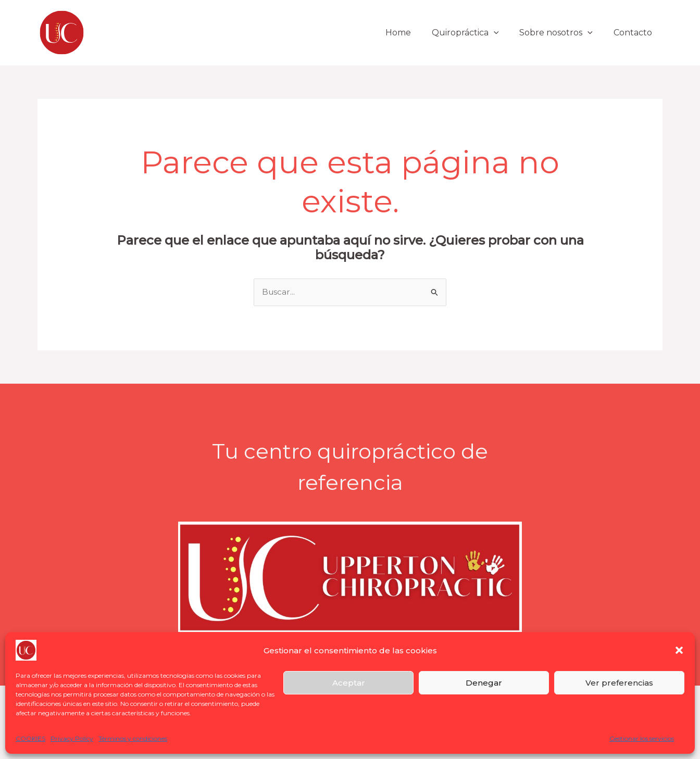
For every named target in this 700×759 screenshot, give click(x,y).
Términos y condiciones (133, 738)
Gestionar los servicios (642, 738)
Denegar (484, 683)
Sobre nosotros (562, 33)
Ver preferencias (619, 683)
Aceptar (349, 683)
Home (413, 33)
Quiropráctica (476, 33)
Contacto (635, 33)
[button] (679, 650)
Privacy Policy (72, 738)
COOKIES (30, 738)
